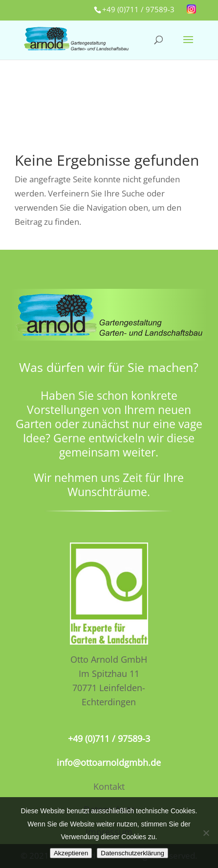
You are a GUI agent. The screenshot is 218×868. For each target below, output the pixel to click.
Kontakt (109, 786)
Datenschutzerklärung (132, 853)
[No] (206, 833)
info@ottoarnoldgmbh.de (109, 762)
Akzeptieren (71, 853)
